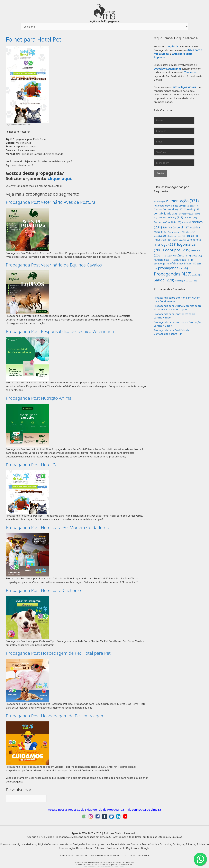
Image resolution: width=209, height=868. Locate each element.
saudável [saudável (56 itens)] (197, 275)
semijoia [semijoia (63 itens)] (180, 281)
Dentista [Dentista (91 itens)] (190, 218)
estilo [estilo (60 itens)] (186, 222)
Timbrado (190, 72)
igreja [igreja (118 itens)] (193, 236)
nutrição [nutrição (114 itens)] (184, 260)
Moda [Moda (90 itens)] (197, 256)
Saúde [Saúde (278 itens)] (164, 280)
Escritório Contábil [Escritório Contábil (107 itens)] (167, 222)
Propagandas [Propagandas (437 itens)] (173, 274)
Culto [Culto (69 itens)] (162, 218)
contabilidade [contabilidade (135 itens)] (166, 213)
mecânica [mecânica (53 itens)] (167, 256)
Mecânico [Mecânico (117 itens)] (182, 255)
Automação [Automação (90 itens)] (162, 206)
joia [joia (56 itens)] (175, 240)
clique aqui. (60, 178)
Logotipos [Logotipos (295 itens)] (177, 250)
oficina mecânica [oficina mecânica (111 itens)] (183, 264)
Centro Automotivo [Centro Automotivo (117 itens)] (169, 209)
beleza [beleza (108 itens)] (178, 206)
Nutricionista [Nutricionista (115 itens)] (165, 260)
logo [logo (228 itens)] (168, 244)
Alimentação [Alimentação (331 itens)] (182, 201)
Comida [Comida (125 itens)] (192, 209)
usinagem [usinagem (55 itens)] (191, 281)
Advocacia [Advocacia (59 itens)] (160, 202)
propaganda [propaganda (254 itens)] (173, 268)
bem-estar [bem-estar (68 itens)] (192, 206)
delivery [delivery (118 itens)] (175, 217)
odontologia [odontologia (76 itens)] (162, 264)
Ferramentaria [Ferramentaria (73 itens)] (176, 232)
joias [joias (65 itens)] (182, 240)
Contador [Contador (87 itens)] (186, 214)
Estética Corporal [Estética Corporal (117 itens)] (176, 227)
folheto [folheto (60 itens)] (190, 232)
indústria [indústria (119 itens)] (163, 240)
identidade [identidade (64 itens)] (160, 236)
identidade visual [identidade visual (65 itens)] (176, 236)
